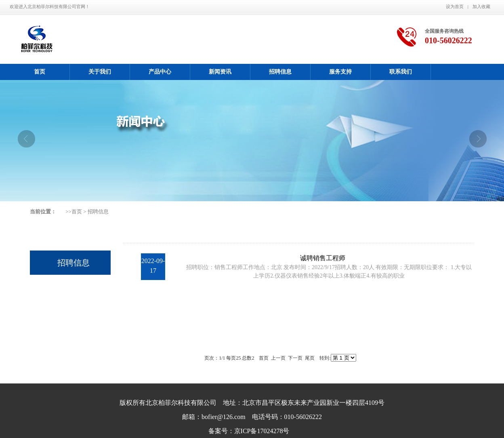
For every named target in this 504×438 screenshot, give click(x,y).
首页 (40, 72)
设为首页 (455, 6)
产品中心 (160, 72)
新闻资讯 (220, 72)
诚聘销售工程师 (323, 258)
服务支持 (340, 72)
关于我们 (100, 72)
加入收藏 (481, 6)
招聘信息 (280, 72)
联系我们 (401, 72)
